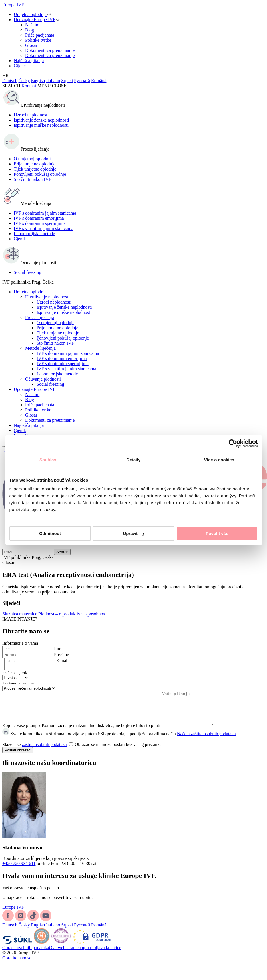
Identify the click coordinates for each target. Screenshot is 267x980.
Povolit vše (217, 533)
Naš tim (32, 25)
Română (99, 81)
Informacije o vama (20, 643)
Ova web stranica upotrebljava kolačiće (85, 954)
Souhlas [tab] (48, 460)
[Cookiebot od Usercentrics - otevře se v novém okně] (233, 443)
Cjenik (20, 239)
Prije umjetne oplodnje (35, 164)
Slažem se (82, 751)
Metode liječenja (40, 348)
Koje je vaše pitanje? (21, 732)
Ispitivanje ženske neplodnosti (41, 120)
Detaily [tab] (134, 460)
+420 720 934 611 (19, 870)
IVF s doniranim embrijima (39, 218)
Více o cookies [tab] (219, 460)
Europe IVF (13, 5)
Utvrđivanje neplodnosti (47, 297)
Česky (24, 81)
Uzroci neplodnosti (31, 115)
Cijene (20, 66)
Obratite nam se (17, 965)
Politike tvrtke (38, 40)
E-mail (62, 661)
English (38, 81)
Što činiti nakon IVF (32, 179)
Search (62, 552)
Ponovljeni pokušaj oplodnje (40, 174)
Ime (58, 649)
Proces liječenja (40, 317)
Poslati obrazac (18, 757)
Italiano (53, 81)
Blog (30, 30)
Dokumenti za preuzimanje (50, 50)
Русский (82, 81)
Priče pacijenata (40, 35)
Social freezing (27, 272)
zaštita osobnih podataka (44, 751)
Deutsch (10, 81)
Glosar (31, 45)
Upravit (134, 533)
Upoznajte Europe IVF (35, 20)
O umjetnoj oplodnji (32, 159)
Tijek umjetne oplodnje (35, 169)
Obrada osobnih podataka (26, 954)
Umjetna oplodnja (30, 14)
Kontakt (29, 86)
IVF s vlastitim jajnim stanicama (44, 228)
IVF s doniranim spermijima (40, 223)
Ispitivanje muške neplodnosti (41, 125)
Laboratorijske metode (34, 234)
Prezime (61, 655)
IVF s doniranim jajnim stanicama (45, 213)
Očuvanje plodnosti (43, 379)
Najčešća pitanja (29, 61)
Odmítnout (50, 533)
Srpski (67, 81)
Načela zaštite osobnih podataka (206, 740)
